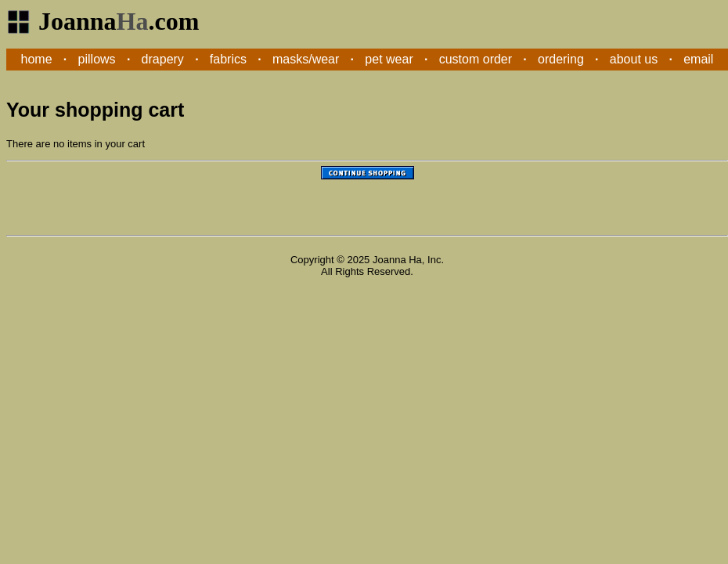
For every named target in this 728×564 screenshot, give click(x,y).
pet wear (389, 59)
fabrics (228, 59)
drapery (163, 59)
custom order (476, 59)
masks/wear (306, 59)
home (37, 59)
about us (634, 59)
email (698, 59)
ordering (561, 59)
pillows (97, 59)
